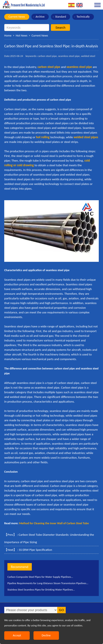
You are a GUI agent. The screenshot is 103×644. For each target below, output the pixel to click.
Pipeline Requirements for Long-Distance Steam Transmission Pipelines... (48, 583)
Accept (17, 635)
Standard (61, 17)
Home (8, 36)
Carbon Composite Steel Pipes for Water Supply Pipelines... (40, 577)
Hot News (22, 36)
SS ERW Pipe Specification (35, 550)
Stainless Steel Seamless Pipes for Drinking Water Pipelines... (41, 590)
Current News (17, 17)
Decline (46, 635)
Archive (40, 17)
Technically (83, 17)
